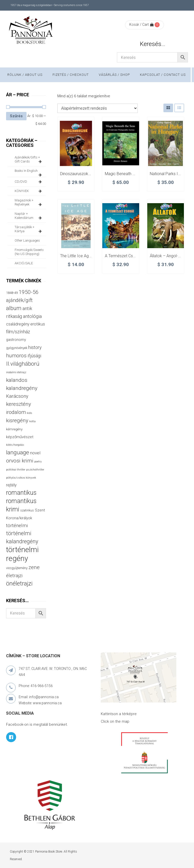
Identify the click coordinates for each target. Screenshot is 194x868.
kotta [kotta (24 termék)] (32, 421)
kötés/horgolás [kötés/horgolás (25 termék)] (15, 445)
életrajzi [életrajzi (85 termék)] (14, 576)
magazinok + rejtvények (29, 202)
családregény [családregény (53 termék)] (18, 324)
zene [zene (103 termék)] (34, 567)
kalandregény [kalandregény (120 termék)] (22, 388)
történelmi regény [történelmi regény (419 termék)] (22, 554)
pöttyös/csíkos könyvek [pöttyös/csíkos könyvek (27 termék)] (21, 478)
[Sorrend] (98, 108)
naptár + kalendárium (29, 216)
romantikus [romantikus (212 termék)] (21, 493)
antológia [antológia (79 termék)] (32, 316)
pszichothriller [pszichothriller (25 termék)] (35, 470)
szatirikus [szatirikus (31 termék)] (27, 510)
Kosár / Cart (141, 25)
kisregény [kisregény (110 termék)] (17, 420)
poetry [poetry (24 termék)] (38, 462)
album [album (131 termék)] (14, 308)
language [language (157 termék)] (18, 452)
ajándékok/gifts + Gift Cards (29, 159)
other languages (27, 240)
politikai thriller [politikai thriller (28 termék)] (16, 470)
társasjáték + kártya (29, 229)
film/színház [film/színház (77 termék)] (18, 332)
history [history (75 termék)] (35, 347)
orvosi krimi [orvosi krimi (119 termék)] (20, 461)
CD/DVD (29, 182)
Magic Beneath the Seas (127, 174)
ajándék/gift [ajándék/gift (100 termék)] (19, 300)
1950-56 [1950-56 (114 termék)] (29, 292)
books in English (29, 172)
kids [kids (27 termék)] (29, 413)
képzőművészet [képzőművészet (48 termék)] (20, 437)
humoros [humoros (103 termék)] (16, 356)
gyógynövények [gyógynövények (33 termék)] (17, 348)
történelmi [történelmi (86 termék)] (17, 525)
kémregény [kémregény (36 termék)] (14, 429)
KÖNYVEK (29, 191)
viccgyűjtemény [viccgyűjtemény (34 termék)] (17, 568)
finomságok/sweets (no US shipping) (29, 252)
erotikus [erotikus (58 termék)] (38, 324)
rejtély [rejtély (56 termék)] (11, 485)
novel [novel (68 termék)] (35, 453)
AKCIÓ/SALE (24, 263)
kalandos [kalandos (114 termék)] (17, 380)
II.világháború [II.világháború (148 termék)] (23, 364)
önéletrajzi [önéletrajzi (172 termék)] (19, 583)
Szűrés (16, 116)
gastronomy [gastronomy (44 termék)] (16, 340)
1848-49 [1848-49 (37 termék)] (12, 293)
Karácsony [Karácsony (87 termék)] (17, 396)
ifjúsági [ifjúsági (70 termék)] (34, 356)
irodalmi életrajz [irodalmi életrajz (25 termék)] (16, 372)
